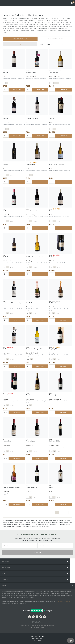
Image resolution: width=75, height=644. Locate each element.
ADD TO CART (17, 90)
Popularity (49, 44)
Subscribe (37, 552)
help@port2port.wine (64, 601)
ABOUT (4, 586)
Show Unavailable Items (55, 39)
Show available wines (20, 39)
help (4, 573)
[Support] (71, 640)
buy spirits (6, 567)
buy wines (5, 561)
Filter (20, 44)
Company (5, 580)
